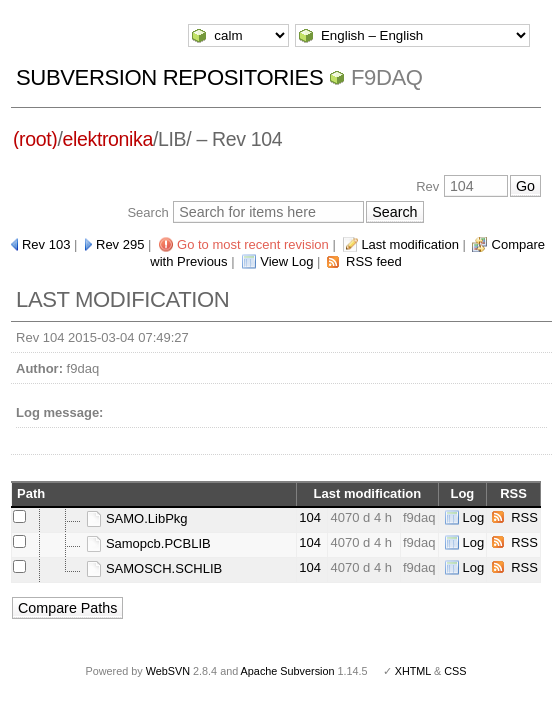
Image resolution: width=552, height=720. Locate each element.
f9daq (387, 77)
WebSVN (168, 671)
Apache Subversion (288, 671)
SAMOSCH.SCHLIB (154, 568)
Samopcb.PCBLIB (148, 543)
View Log (286, 261)
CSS (455, 671)
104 (310, 517)
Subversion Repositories (169, 77)
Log (474, 517)
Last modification (410, 244)
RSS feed (374, 261)
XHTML (413, 671)
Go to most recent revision (253, 244)
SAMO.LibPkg (136, 518)
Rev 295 (120, 244)
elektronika (108, 139)
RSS (524, 517)
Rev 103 (46, 244)
